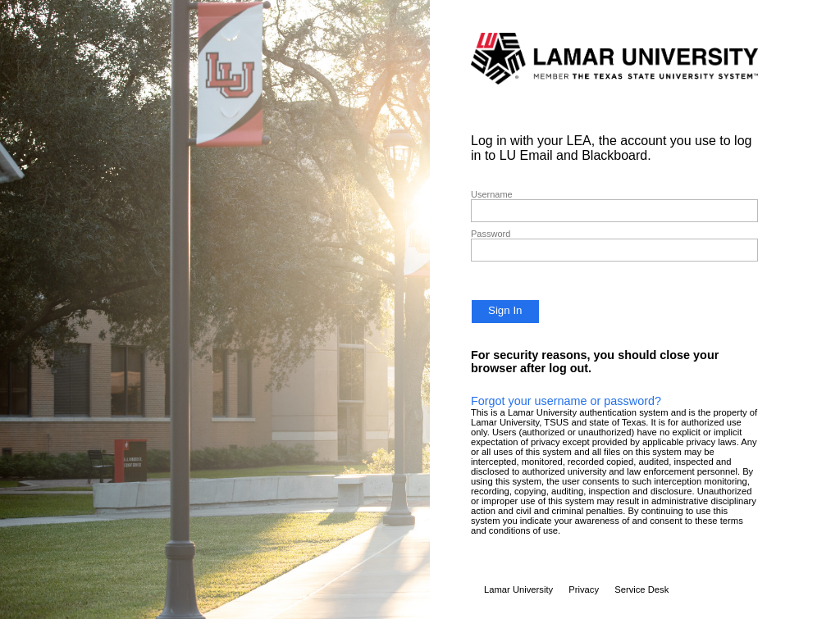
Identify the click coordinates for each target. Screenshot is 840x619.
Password (491, 234)
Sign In (505, 310)
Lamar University (518, 589)
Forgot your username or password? (566, 401)
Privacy (584, 589)
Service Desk (641, 589)
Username (492, 194)
